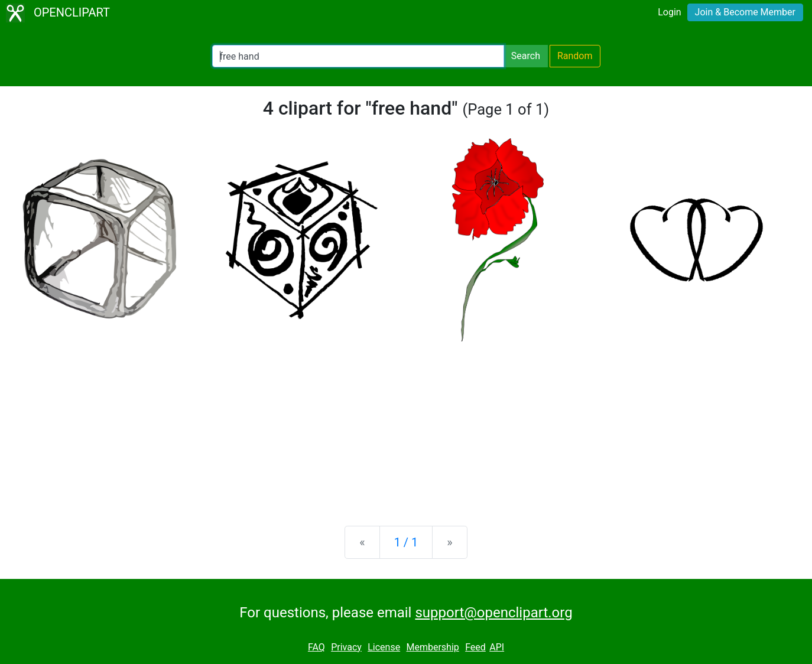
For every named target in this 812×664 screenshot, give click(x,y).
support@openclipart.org (493, 613)
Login (669, 12)
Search (526, 56)
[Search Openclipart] (358, 56)
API (497, 647)
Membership (432, 647)
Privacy (346, 647)
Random (575, 56)
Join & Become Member (745, 12)
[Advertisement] (406, 424)
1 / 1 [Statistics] (406, 542)
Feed (475, 647)
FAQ (316, 647)
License (384, 647)
